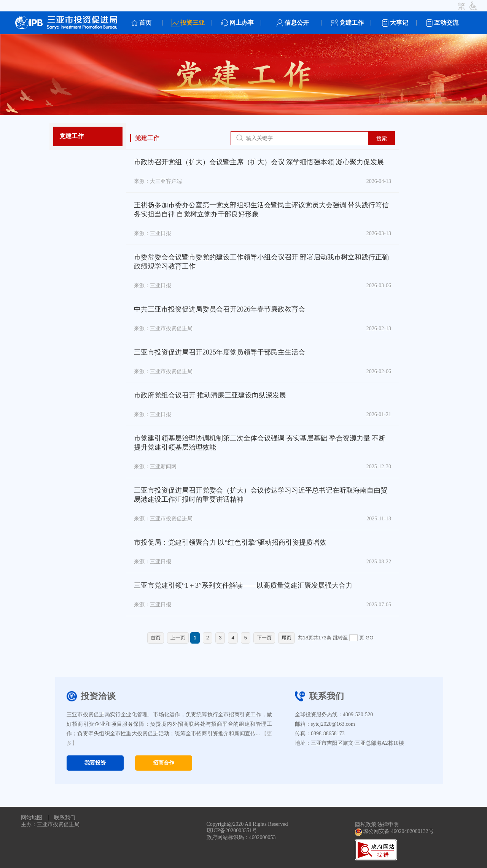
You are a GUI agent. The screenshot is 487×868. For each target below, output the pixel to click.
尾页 (286, 638)
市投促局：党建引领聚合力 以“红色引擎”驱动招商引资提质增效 (230, 542)
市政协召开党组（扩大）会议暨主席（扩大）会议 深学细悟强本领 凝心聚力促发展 (259, 162)
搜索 (382, 138)
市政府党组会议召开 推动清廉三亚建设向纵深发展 (210, 395)
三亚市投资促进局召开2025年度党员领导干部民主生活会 (220, 352)
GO (369, 638)
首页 (156, 638)
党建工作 (72, 136)
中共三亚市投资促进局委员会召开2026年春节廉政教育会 (220, 309)
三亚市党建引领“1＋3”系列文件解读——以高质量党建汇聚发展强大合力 (243, 585)
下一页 (264, 638)
